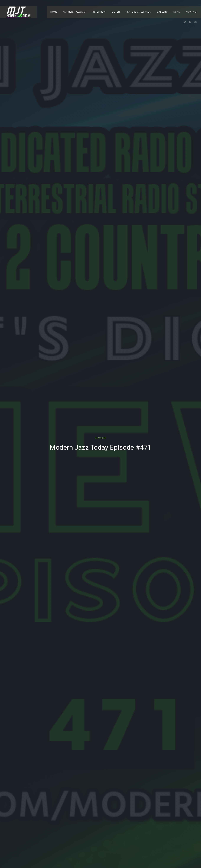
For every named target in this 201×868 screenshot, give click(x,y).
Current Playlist (75, 12)
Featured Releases (138, 12)
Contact (192, 12)
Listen (116, 12)
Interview (99, 12)
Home (54, 12)
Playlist (100, 438)
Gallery (162, 12)
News (177, 12)
